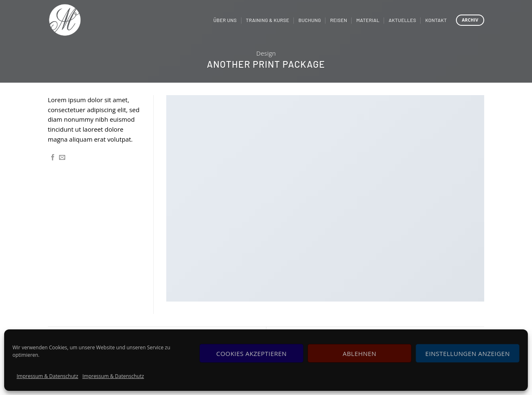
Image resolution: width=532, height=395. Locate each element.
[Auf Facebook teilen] (53, 158)
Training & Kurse (268, 20)
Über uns (225, 20)
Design (266, 53)
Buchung (310, 20)
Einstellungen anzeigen (467, 353)
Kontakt (436, 20)
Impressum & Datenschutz (47, 376)
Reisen (339, 20)
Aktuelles (402, 20)
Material (368, 20)
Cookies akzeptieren (251, 353)
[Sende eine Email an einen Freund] (62, 158)
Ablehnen (360, 353)
